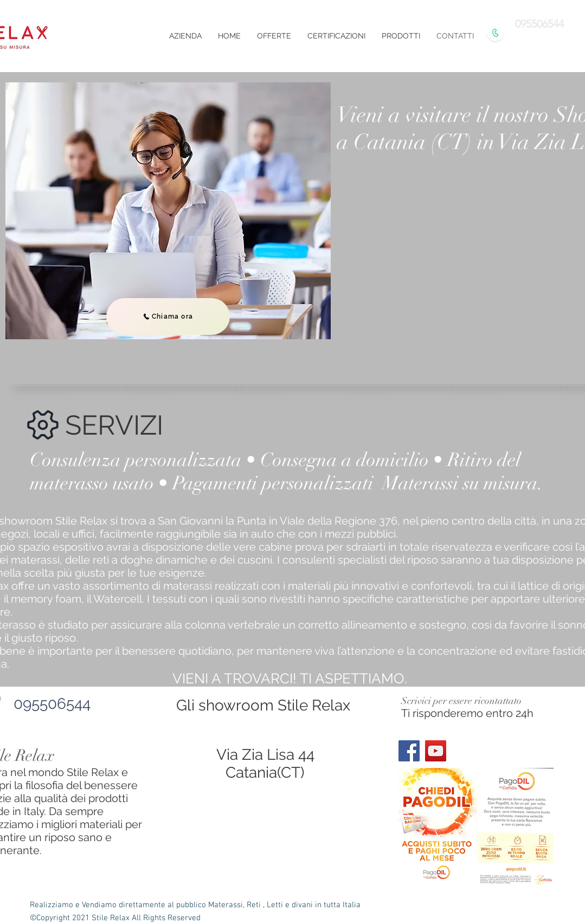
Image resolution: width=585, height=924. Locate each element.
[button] (401, 36)
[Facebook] (409, 751)
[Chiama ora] (168, 316)
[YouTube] (436, 751)
